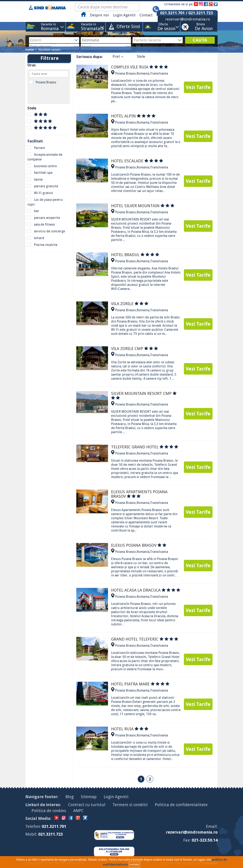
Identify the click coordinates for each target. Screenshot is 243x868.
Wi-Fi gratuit (40, 193)
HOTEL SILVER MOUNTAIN (143, 206)
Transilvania (159, 73)
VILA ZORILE (130, 304)
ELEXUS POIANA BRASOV (139, 545)
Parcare (36, 148)
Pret (118, 56)
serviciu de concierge (46, 231)
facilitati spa (40, 173)
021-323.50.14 (205, 840)
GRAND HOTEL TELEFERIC (145, 639)
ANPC (78, 811)
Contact (146, 15)
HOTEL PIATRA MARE (140, 684)
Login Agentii (124, 15)
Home (30, 50)
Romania (143, 73)
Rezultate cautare (49, 50)
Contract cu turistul (87, 805)
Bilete (201, 27)
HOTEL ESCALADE (137, 161)
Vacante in (48, 27)
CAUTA (200, 40)
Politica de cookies (49, 811)
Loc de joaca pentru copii (45, 202)
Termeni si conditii (130, 805)
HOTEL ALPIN (133, 116)
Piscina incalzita (42, 245)
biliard (36, 238)
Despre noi (99, 15)
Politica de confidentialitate (181, 805)
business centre (42, 166)
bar (33, 211)
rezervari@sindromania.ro (188, 19)
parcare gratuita (43, 186)
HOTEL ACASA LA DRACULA (146, 590)
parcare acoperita (44, 218)
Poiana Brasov (43, 82)
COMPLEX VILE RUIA (139, 67)
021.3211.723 (51, 834)
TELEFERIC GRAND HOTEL (145, 447)
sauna (35, 179)
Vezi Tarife (198, 87)
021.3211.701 (54, 826)
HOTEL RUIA (130, 729)
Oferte (163, 27)
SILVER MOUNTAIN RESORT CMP (144, 396)
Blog (70, 797)
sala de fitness (41, 224)
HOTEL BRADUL (135, 255)
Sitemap (89, 797)
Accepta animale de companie (45, 157)
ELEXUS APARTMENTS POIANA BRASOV (139, 494)
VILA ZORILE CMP (134, 349)
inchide (134, 865)
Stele (141, 56)
